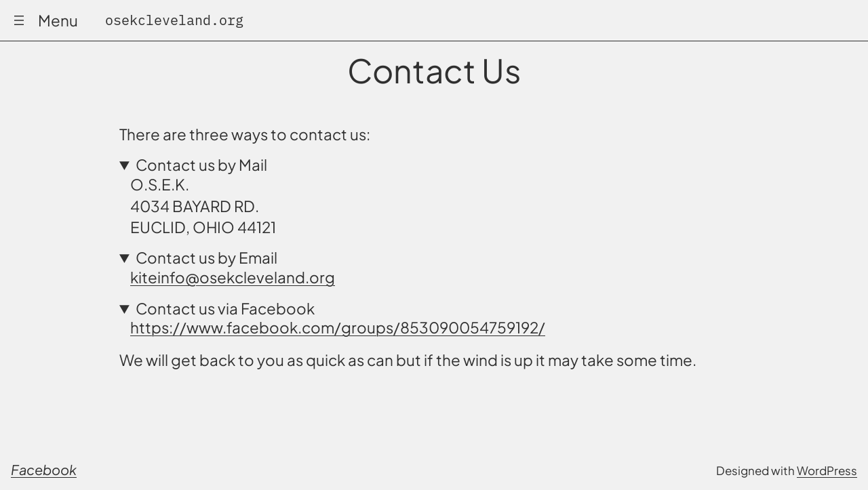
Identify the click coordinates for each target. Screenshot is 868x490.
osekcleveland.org (174, 20)
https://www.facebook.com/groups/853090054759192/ (338, 327)
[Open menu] (19, 20)
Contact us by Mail (201, 165)
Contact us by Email (206, 258)
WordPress (827, 470)
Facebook (44, 469)
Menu (58, 20)
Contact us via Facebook (225, 309)
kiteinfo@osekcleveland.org (233, 277)
